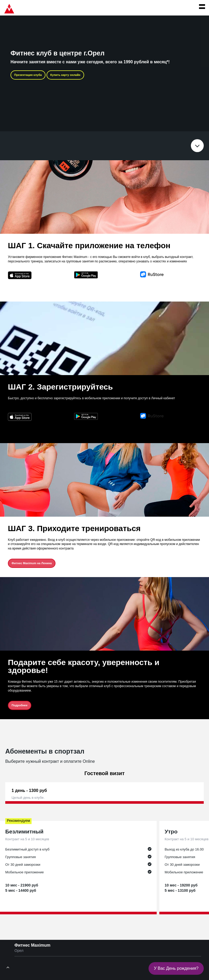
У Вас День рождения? (176, 968)
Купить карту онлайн (65, 75)
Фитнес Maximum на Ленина (32, 563)
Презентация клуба (28, 75)
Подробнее (20, 705)
